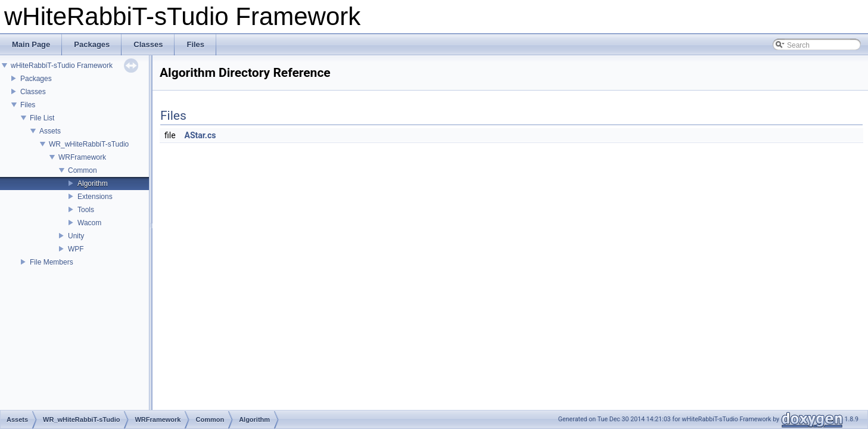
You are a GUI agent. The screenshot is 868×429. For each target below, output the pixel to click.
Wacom (89, 223)
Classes (33, 92)
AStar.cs (200, 135)
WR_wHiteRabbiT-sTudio (89, 144)
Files (28, 105)
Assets (50, 131)
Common (83, 170)
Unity (76, 236)
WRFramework (82, 157)
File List (42, 118)
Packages (36, 79)
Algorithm (93, 184)
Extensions (95, 197)
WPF (76, 249)
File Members (52, 262)
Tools (86, 210)
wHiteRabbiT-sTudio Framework (62, 66)
